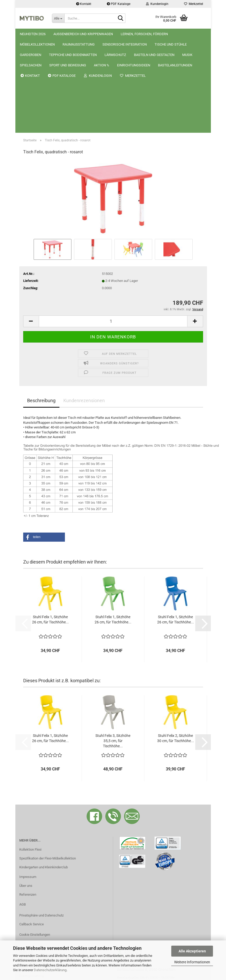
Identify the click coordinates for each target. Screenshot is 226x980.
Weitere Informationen (192, 962)
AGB (23, 811)
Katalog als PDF (31, 890)
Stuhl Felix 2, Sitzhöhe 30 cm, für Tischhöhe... (176, 644)
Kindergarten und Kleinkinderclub (44, 773)
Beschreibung (41, 307)
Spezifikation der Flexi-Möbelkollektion (48, 765)
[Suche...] (58, 18)
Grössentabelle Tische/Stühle (41, 905)
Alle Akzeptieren (192, 951)
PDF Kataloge (119, 4)
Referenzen (28, 801)
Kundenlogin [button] (157, 4)
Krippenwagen (172, 34)
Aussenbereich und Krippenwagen (83, 34)
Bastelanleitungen (33, 898)
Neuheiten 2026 (33, 34)
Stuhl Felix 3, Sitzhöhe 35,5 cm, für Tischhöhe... (113, 647)
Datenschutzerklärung (50, 970)
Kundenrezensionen (84, 307)
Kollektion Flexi (30, 756)
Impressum (28, 783)
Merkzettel (194, 4)
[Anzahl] (113, 228)
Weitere (128, 34)
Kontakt (84, 4)
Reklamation (29, 866)
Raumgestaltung (32, 882)
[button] (31, 228)
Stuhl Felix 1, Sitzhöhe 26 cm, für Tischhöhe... (50, 526)
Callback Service (32, 830)
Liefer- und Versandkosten (39, 874)
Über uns (26, 792)
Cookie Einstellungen (35, 841)
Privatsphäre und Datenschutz (41, 822)
